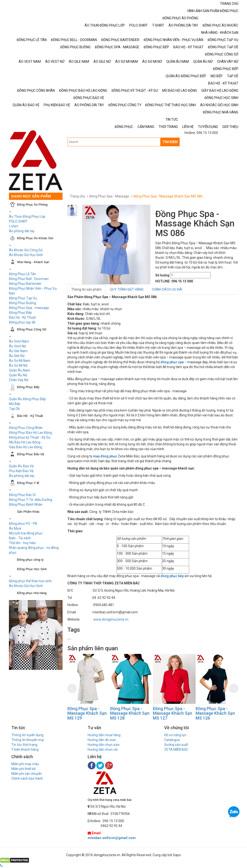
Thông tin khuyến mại (28, 740)
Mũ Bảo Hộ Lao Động (25, 442)
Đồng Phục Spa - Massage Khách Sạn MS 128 (130, 713)
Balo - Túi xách (20, 538)
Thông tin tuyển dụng (27, 735)
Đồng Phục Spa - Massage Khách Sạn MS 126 (215, 713)
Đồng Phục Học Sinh (32, 569)
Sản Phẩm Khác (28, 512)
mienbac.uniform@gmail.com (112, 838)
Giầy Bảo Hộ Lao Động (25, 447)
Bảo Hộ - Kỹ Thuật (22, 317)
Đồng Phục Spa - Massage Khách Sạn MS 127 (173, 713)
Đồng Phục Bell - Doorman (29, 279)
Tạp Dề (14, 409)
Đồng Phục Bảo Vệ (31, 454)
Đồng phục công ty (30, 560)
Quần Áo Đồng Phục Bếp (27, 399)
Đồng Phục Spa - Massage (109, 196)
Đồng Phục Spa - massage (29, 308)
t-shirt (14, 226)
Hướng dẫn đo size (102, 740)
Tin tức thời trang (24, 745)
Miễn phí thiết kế (23, 769)
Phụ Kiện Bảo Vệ (21, 471)
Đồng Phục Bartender (25, 284)
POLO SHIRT (18, 221)
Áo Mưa (15, 528)
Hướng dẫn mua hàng (104, 735)
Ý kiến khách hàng (25, 749)
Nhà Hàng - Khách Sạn (33, 262)
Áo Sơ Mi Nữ (18, 365)
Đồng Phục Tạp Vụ (23, 298)
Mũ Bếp (15, 404)
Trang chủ (77, 196)
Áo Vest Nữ (18, 346)
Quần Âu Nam (20, 370)
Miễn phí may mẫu (25, 764)
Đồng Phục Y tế (28, 483)
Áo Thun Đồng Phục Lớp (27, 217)
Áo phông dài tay (22, 231)
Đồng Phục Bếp (20, 313)
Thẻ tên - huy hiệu (22, 543)
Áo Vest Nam (19, 341)
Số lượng (162, 275)
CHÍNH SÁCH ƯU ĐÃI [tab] (167, 289)
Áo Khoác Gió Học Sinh (26, 255)
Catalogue (172, 740)
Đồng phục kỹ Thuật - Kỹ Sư (30, 437)
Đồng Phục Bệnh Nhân (26, 504)
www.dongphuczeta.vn (111, 619)
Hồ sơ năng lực (175, 735)
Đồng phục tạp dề (22, 322)
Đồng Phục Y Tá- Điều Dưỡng (31, 500)
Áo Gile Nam (18, 351)
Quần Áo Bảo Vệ (21, 466)
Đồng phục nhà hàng (32, 593)
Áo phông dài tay (22, 476)
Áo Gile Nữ (17, 356)
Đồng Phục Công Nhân (26, 428)
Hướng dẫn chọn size (104, 745)
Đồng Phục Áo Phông (32, 205)
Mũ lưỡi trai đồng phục (26, 533)
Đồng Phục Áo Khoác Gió (35, 238)
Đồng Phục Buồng (22, 303)
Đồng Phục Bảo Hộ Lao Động (30, 433)
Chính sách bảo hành (27, 778)
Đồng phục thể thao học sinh (30, 581)
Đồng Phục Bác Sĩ (22, 495)
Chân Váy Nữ (19, 380)
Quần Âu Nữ (18, 375)
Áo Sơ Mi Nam (20, 361)
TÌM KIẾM (170, 142)
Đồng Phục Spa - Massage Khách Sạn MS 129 (87, 713)
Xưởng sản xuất (176, 745)
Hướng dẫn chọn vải (103, 749)
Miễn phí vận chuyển (27, 774)
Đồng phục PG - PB (23, 524)
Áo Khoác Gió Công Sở (26, 250)
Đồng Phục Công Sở (32, 329)
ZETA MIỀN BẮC (176, 749)
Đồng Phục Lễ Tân (22, 274)
